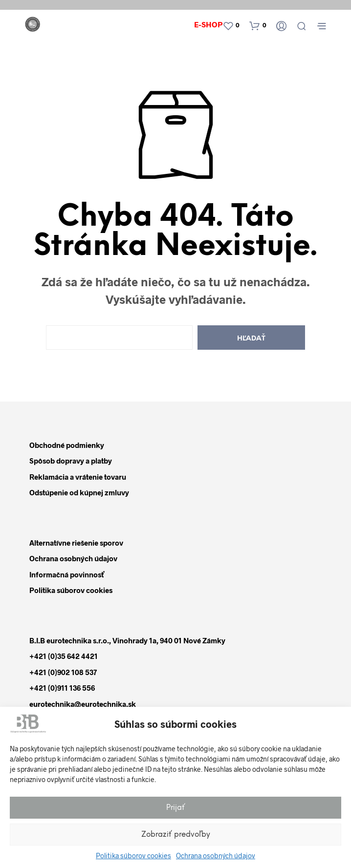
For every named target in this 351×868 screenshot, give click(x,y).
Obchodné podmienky (67, 445)
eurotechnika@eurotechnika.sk (83, 704)
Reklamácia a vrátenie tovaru (78, 477)
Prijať (176, 808)
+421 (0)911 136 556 (62, 688)
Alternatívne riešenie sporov (76, 543)
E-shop (208, 24)
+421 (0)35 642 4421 (64, 656)
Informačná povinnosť (67, 574)
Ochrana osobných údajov (216, 856)
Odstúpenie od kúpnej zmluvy (79, 492)
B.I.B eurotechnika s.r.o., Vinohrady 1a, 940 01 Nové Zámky (127, 640)
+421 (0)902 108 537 (63, 672)
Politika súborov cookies (133, 856)
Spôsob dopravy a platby (71, 461)
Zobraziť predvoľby (176, 835)
